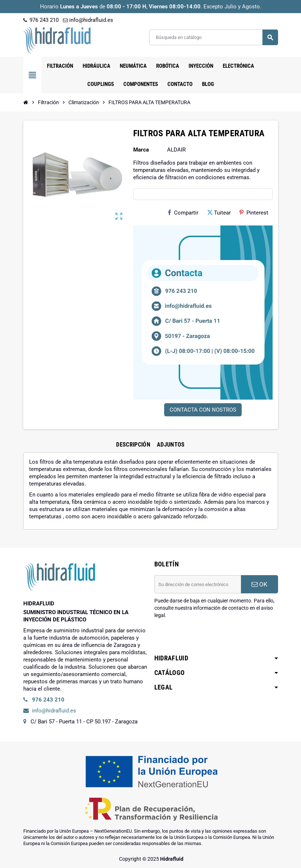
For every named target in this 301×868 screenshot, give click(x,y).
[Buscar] (213, 37)
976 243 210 (41, 20)
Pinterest (254, 213)
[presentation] (210, 637)
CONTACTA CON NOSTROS (203, 410)
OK (260, 584)
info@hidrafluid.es (88, 20)
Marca (141, 150)
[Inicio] (26, 102)
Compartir (183, 213)
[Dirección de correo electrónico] (198, 584)
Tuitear (219, 213)
